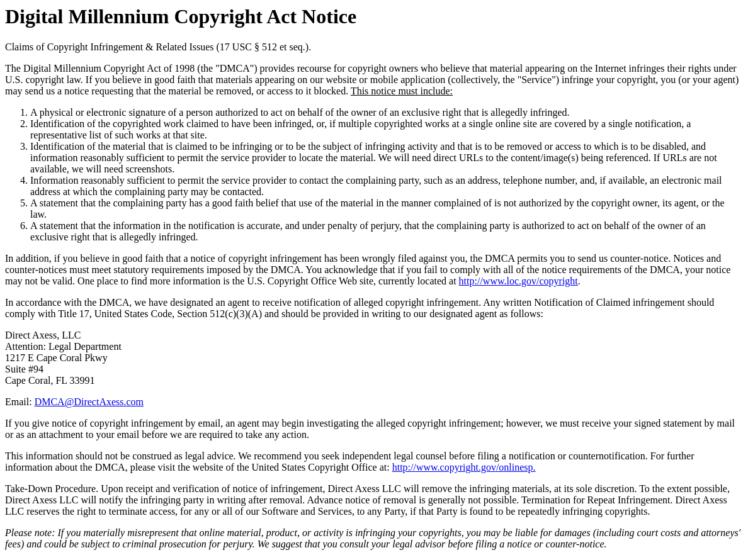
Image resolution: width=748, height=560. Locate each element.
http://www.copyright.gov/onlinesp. (464, 467)
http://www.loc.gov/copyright (518, 281)
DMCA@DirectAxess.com (89, 402)
